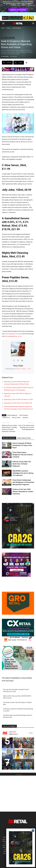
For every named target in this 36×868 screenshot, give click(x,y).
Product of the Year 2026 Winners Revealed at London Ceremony (23, 491)
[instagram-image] (7, 743)
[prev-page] (3, 499)
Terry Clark (6, 56)
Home (3, 28)
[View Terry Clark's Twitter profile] (14, 360)
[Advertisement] (18, 794)
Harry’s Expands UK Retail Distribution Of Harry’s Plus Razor (22, 445)
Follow (31, 733)
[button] (3, 23)
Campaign (5, 457)
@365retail (12, 732)
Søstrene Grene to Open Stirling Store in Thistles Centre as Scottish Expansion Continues (10, 428)
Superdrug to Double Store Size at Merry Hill (18, 403)
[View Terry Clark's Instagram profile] (18, 360)
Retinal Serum (6, 417)
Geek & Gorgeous (24, 415)
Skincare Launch (16, 417)
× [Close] (33, 831)
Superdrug (25, 417)
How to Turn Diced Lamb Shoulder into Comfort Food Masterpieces (26, 427)
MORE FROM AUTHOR (24, 438)
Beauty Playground (12, 415)
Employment (5, 466)
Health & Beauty (17, 28)
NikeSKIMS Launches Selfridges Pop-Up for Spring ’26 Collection (23, 473)
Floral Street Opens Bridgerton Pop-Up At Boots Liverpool (23, 455)
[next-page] (6, 499)
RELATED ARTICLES (9, 438)
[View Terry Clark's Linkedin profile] (22, 360)
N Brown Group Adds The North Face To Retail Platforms (22, 464)
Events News (5, 494)
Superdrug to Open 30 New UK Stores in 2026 (18, 399)
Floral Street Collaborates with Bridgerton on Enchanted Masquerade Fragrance (23, 482)
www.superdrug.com (12, 334)
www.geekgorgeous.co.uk (13, 336)
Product (8, 28)
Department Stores (5, 475)
